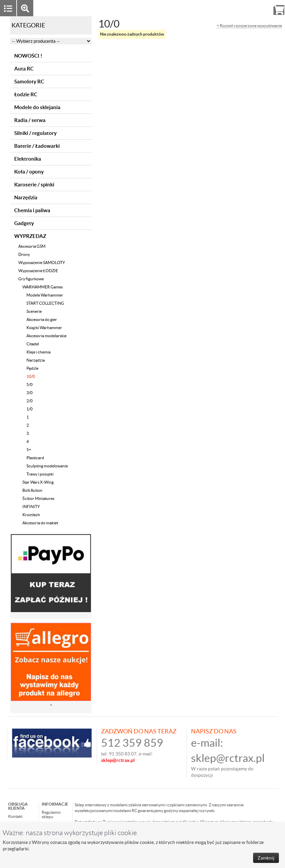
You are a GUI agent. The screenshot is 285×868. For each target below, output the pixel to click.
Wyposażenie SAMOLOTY (42, 263)
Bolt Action (32, 490)
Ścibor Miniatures (38, 498)
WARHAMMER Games (43, 287)
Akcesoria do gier (42, 319)
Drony (24, 254)
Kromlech (31, 515)
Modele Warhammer (45, 295)
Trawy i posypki (40, 474)
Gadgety (24, 223)
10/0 (31, 376)
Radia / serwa (30, 120)
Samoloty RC (29, 82)
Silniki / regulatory (35, 133)
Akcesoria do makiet (40, 523)
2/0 (30, 401)
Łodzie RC (26, 94)
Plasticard (35, 458)
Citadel (33, 344)
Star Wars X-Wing (38, 482)
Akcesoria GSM (32, 246)
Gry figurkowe (31, 279)
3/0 (30, 393)
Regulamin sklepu (51, 814)
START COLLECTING (45, 303)
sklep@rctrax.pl (228, 758)
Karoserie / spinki (34, 185)
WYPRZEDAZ (30, 236)
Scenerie (34, 311)
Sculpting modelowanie (47, 466)
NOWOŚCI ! (28, 56)
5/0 (30, 385)
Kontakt (15, 816)
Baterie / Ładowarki (37, 146)
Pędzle (32, 368)
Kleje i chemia (39, 352)
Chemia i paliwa (32, 210)
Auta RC (24, 69)
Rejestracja (254, 8)
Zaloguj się (226, 8)
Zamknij (266, 858)
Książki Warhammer (44, 328)
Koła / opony (29, 172)
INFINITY (31, 507)
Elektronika (28, 159)
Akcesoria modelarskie (46, 336)
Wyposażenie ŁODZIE (38, 271)
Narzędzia (26, 197)
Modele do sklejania (37, 107)
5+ (29, 450)
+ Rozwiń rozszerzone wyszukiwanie (249, 26)
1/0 (30, 409)
